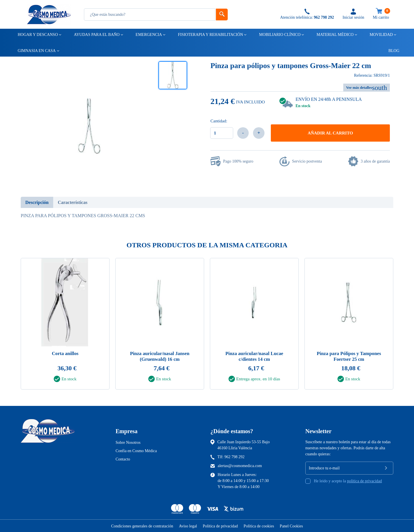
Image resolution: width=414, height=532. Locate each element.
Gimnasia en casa (36, 51)
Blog (391, 51)
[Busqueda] (150, 15)
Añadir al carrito (330, 133)
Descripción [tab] (37, 202)
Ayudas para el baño (96, 35)
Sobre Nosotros (128, 442)
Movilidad (381, 35)
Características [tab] (73, 202)
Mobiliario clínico (279, 35)
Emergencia (148, 35)
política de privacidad (364, 481)
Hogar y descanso (38, 35)
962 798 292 (235, 457)
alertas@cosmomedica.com (240, 466)
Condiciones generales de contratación (142, 526)
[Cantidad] (222, 133)
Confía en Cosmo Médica (136, 451)
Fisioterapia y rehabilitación (210, 35)
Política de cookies (259, 526)
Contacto (123, 459)
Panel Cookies (291, 526)
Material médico (335, 35)
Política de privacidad (220, 526)
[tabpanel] (65, 325)
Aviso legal (188, 526)
